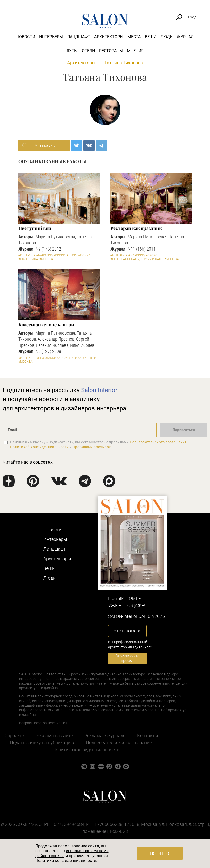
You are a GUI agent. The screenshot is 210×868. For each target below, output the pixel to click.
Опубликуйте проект (127, 658)
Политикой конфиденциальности (39, 447)
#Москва (46, 259)
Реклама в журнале (105, 735)
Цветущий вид (35, 228)
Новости (26, 37)
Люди (167, 37)
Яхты (72, 51)
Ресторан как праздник (136, 228)
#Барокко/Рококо (51, 255)
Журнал (185, 37)
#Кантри (90, 358)
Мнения (135, 51)
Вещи (151, 37)
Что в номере (127, 631)
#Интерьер (27, 255)
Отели (88, 51)
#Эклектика (28, 259)
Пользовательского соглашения (158, 442)
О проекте (14, 735)
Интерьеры (51, 37)
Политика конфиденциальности (86, 750)
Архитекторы (109, 37)
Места (134, 37)
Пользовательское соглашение (119, 743)
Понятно (160, 854)
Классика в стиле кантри (46, 324)
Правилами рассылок (92, 447)
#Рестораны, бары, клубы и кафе (137, 259)
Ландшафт (79, 37)
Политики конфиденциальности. (66, 861)
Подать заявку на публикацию (42, 743)
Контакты (148, 735)
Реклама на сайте (54, 735)
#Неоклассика (79, 255)
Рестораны (111, 51)
